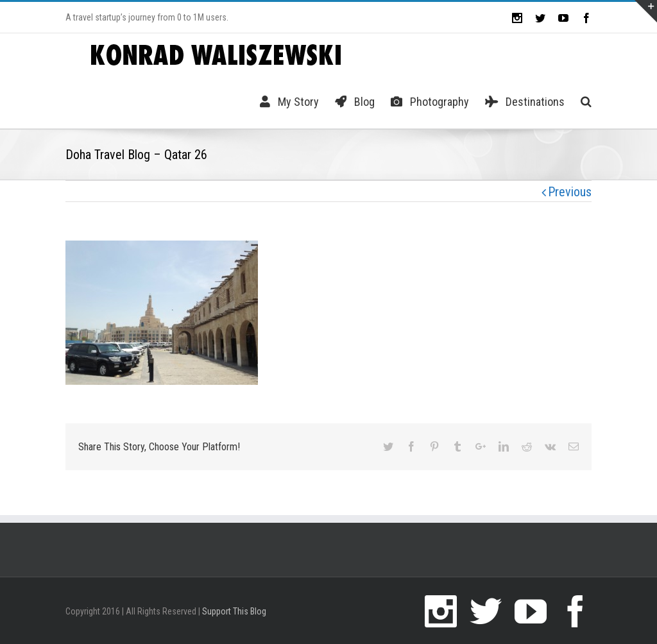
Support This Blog (234, 611)
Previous (570, 192)
